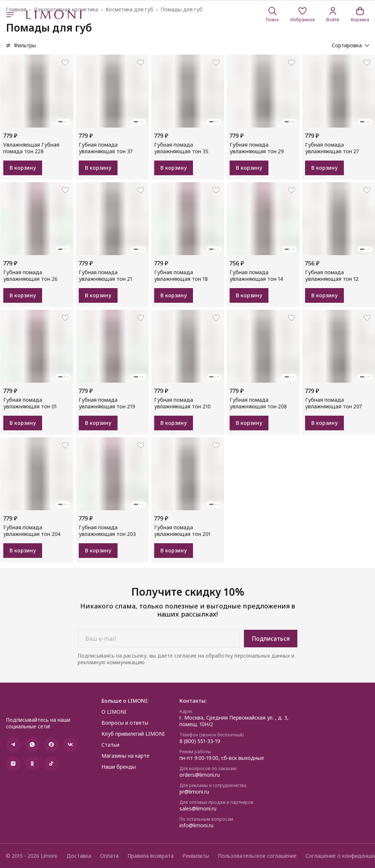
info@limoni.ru (196, 825)
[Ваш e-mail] (159, 639)
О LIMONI (114, 712)
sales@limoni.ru (198, 809)
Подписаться (271, 639)
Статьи (110, 745)
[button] (302, 15)
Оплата (109, 856)
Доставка (79, 856)
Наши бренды (119, 767)
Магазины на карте (125, 756)
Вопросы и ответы (125, 723)
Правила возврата (151, 856)
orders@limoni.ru (200, 775)
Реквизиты (196, 856)
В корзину (23, 168)
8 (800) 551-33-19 (200, 741)
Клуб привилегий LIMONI (133, 734)
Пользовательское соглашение (257, 856)
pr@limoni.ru (194, 792)
